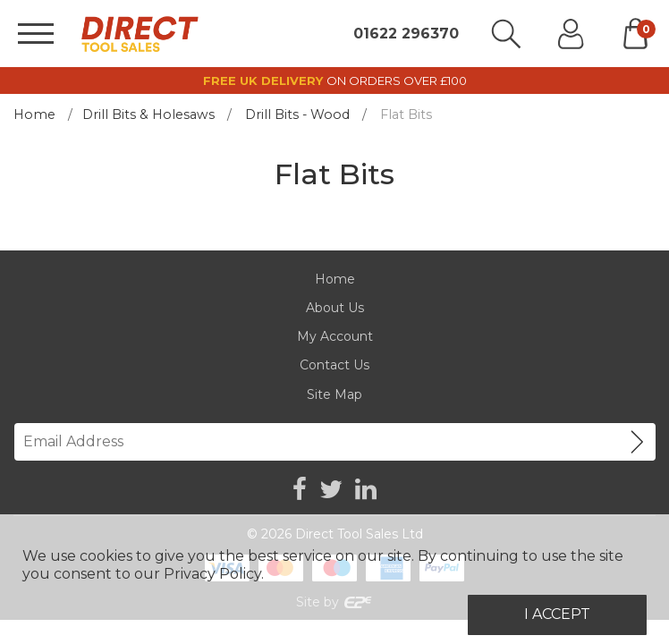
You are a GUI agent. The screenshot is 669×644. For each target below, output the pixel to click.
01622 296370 (406, 34)
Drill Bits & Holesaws (148, 114)
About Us (335, 308)
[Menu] (36, 34)
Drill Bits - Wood (297, 114)
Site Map (334, 394)
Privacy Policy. (214, 574)
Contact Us (334, 365)
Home (34, 114)
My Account (335, 336)
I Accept (557, 614)
